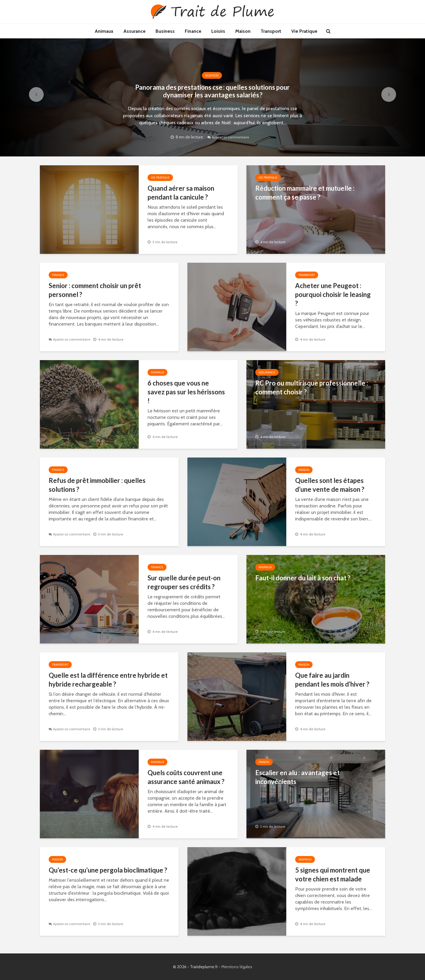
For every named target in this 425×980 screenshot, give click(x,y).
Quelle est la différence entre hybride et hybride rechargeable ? (108, 680)
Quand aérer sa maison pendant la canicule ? (181, 193)
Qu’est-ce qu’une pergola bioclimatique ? (108, 870)
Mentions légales (237, 967)
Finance (193, 31)
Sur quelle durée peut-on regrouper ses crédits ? (184, 582)
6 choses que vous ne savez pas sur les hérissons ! (186, 392)
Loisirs (218, 31)
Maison (243, 31)
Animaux (104, 31)
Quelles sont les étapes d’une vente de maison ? (330, 485)
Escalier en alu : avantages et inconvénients (297, 777)
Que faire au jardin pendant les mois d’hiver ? (332, 680)
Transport (271, 31)
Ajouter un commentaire (231, 151)
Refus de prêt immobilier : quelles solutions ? (97, 485)
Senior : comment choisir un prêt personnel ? (95, 290)
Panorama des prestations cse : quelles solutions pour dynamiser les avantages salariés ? (213, 92)
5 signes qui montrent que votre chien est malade (333, 874)
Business (165, 31)
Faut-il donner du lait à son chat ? (303, 578)
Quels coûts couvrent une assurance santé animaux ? (186, 777)
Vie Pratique (304, 31)
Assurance (134, 31)
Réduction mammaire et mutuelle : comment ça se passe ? (305, 193)
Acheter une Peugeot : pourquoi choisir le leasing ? (333, 294)
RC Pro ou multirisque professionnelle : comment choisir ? (312, 387)
